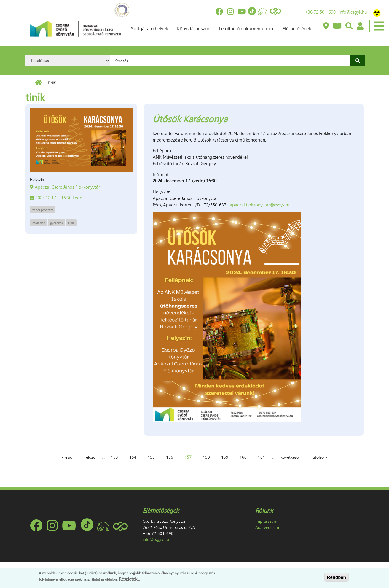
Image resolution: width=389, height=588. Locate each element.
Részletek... (129, 579)
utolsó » (320, 457)
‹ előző (90, 457)
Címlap (38, 83)
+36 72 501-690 (320, 12)
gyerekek (56, 223)
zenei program (43, 210)
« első (67, 457)
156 (170, 457)
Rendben (337, 577)
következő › (291, 457)
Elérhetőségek (297, 28)
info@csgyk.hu (353, 12)
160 (243, 457)
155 (151, 457)
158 (206, 457)
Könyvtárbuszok (193, 28)
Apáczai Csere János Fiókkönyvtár (67, 187)
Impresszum (266, 521)
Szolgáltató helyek (149, 28)
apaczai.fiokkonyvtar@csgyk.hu (260, 205)
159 (225, 457)
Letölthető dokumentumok (246, 28)
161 (262, 457)
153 (114, 457)
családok (39, 223)
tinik (71, 223)
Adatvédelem (267, 527)
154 (133, 457)
